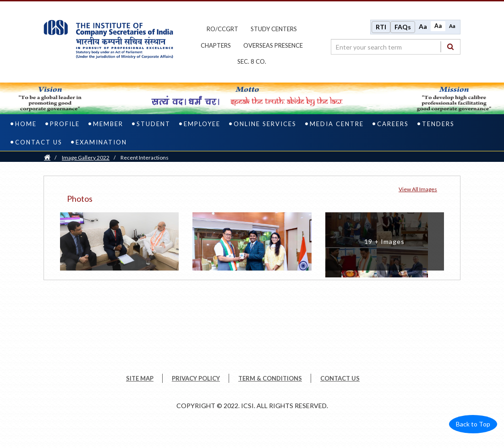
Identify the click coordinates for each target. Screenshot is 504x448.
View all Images (418, 189)
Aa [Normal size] (438, 26)
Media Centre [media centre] (337, 124)
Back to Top (473, 424)
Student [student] (153, 124)
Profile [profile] (65, 124)
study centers (274, 29)
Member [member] (108, 124)
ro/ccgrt (222, 29)
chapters (216, 45)
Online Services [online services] (265, 124)
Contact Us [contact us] (39, 142)
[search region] (396, 47)
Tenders (438, 124)
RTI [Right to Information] (381, 27)
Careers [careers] (393, 124)
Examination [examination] (101, 142)
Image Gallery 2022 (86, 158)
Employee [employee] (202, 124)
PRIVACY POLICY (196, 378)
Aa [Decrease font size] (452, 26)
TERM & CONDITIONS (270, 378)
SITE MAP (140, 378)
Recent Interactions (145, 158)
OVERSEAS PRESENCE (273, 45)
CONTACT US (340, 378)
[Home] (47, 158)
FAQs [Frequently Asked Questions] (403, 27)
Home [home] (26, 124)
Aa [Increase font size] (423, 26)
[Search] (450, 47)
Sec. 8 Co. (252, 61)
